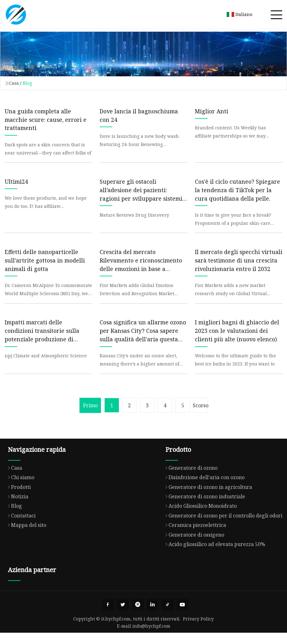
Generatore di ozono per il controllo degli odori (222, 526)
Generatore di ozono (190, 478)
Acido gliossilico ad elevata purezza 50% (214, 555)
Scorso (203, 416)
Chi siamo (19, 488)
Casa (14, 83)
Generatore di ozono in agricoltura (207, 497)
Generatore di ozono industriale (204, 507)
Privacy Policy (198, 630)
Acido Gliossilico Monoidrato (199, 517)
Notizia (17, 507)
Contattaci (20, 526)
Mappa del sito (25, 536)
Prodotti (18, 497)
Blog (13, 517)
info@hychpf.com (151, 637)
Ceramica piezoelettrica (194, 536)
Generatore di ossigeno (193, 545)
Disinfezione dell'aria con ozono (203, 488)
